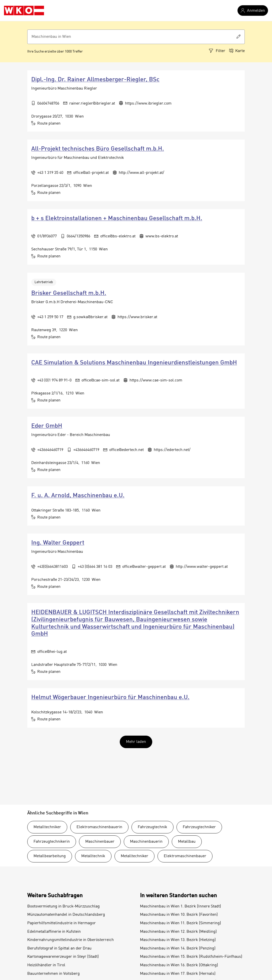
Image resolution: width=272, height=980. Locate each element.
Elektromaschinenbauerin (99, 827)
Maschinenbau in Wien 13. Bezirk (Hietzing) (178, 940)
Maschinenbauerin (146, 842)
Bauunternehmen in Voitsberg (53, 974)
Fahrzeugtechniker (199, 827)
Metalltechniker (47, 827)
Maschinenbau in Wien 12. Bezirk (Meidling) (178, 932)
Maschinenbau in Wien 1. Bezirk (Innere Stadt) (180, 906)
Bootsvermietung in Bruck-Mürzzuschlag (63, 906)
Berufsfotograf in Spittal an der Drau (59, 948)
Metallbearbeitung (50, 856)
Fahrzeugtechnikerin (52, 842)
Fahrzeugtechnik (152, 827)
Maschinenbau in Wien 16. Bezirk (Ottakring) (179, 965)
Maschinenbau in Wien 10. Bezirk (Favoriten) (179, 915)
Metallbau (187, 842)
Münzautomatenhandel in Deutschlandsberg (66, 915)
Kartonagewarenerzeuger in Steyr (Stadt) (63, 957)
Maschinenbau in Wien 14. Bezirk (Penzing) (178, 948)
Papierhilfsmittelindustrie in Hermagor (61, 923)
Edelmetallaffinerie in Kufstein (54, 932)
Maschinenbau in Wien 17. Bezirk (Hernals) (178, 974)
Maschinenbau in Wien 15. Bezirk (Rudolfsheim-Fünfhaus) (191, 957)
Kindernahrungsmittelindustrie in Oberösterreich (70, 940)
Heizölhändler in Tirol (46, 965)
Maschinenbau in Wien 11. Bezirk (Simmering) (180, 923)
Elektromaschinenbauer (185, 856)
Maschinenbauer (100, 842)
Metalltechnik (93, 856)
